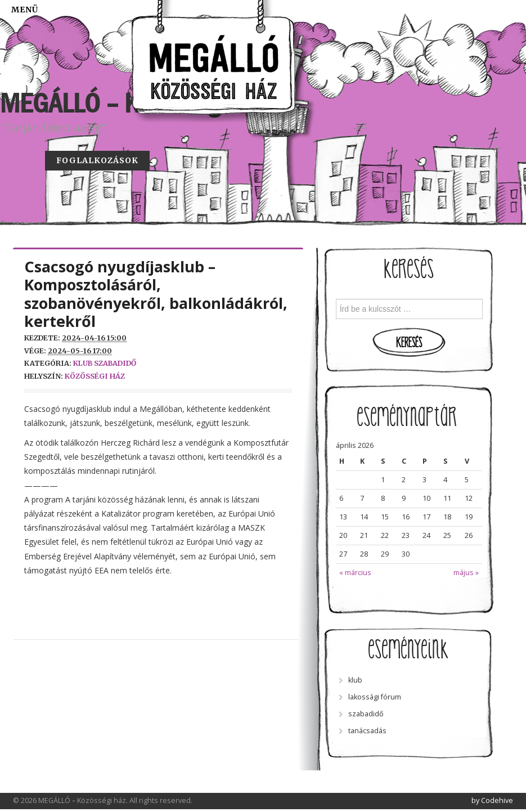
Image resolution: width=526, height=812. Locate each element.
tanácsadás (367, 731)
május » (466, 573)
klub (83, 363)
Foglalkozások (97, 160)
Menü (25, 10)
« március (355, 573)
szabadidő (115, 363)
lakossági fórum (375, 697)
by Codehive (492, 800)
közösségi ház (95, 376)
